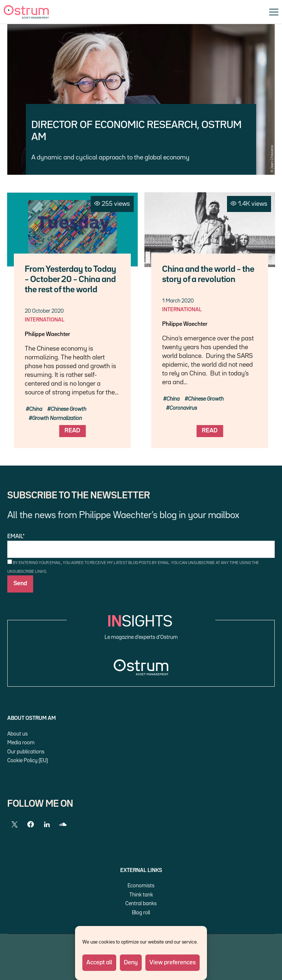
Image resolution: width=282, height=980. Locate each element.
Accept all (99, 963)
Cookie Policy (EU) (28, 761)
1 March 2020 (178, 301)
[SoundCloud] (63, 825)
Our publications (26, 752)
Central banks (141, 904)
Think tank (141, 895)
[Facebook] (31, 825)
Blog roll (141, 913)
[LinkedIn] (47, 825)
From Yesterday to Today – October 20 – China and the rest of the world (70, 280)
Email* (141, 546)
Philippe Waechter (47, 335)
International (45, 320)
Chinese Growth (68, 409)
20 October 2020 (44, 311)
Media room (21, 743)
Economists (141, 886)
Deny (131, 963)
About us (17, 734)
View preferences (173, 963)
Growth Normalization (57, 418)
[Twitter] (15, 825)
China (36, 409)
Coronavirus (183, 408)
